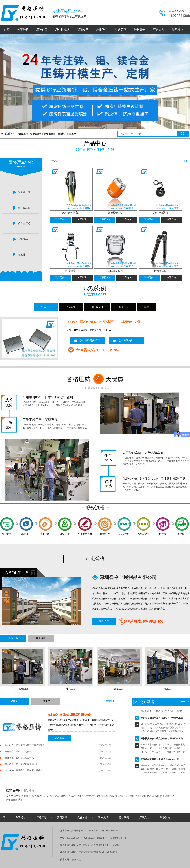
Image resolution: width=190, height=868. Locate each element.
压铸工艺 (45, 701)
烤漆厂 (21, 800)
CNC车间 (34, 689)
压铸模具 (62, 134)
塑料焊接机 (90, 796)
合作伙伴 (102, 30)
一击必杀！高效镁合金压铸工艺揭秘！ (24, 770)
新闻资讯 (83, 30)
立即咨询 (82, 219)
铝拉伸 (72, 134)
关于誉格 (23, 30)
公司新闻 (147, 702)
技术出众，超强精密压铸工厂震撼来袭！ (70, 715)
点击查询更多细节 (90, 340)
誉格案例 (140, 30)
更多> (186, 161)
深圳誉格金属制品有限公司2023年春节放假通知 (164, 719)
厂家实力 (159, 30)
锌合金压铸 (22, 134)
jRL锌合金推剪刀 (71, 213)
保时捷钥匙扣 (160, 213)
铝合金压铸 (36, 134)
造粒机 (150, 796)
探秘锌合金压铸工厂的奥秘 (18, 752)
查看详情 (104, 621)
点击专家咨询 (126, 340)
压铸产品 (42, 30)
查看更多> (111, 701)
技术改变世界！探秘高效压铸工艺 (21, 764)
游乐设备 (72, 796)
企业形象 (13, 638)
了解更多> (60, 219)
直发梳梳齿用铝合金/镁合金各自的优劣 (160, 761)
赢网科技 (76, 860)
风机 (157, 796)
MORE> (185, 702)
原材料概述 (62, 30)
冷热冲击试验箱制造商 (17, 796)
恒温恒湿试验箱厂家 (39, 796)
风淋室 (81, 796)
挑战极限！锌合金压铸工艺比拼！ (21, 758)
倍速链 (63, 796)
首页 (7, 30)
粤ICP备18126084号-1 (112, 831)
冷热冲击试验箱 (117, 796)
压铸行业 (15, 701)
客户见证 (121, 30)
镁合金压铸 (50, 134)
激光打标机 (141, 796)
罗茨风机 (130, 796)
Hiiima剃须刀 (116, 271)
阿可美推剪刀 (71, 271)
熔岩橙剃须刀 (116, 213)
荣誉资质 (41, 638)
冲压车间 (82, 689)
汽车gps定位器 (167, 796)
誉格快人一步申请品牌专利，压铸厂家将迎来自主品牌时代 (164, 740)
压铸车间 (130, 689)
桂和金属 (55, 796)
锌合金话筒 (160, 271)
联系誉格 (178, 30)
